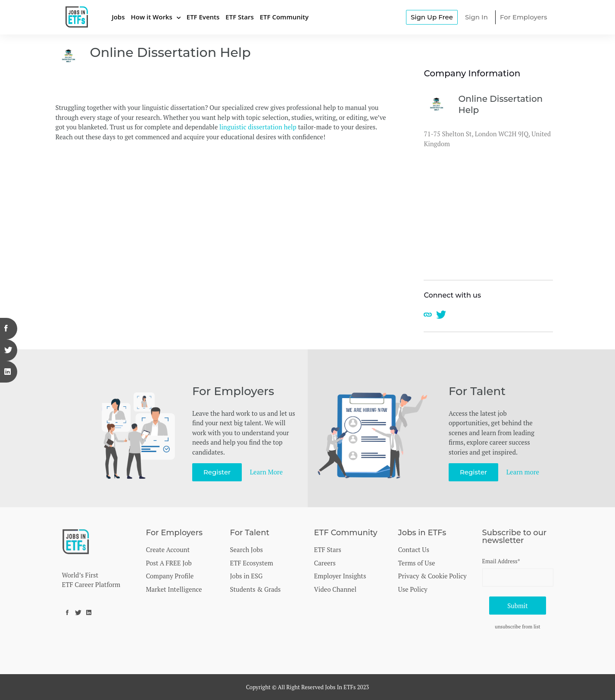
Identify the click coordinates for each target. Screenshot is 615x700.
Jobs (118, 17)
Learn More (266, 472)
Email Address (501, 561)
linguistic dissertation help (258, 127)
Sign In (476, 17)
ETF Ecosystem (252, 563)
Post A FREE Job (169, 563)
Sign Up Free (432, 17)
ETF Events (203, 17)
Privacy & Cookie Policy (432, 576)
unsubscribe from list (518, 626)
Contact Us (414, 549)
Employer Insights (340, 576)
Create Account (168, 549)
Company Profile (170, 576)
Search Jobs (247, 549)
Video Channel (336, 589)
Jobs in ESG (247, 576)
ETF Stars (239, 17)
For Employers (524, 17)
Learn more (523, 472)
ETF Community (284, 17)
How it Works (151, 17)
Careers (325, 563)
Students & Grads (256, 589)
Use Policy (413, 589)
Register (217, 472)
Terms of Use (417, 563)
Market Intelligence (174, 589)
